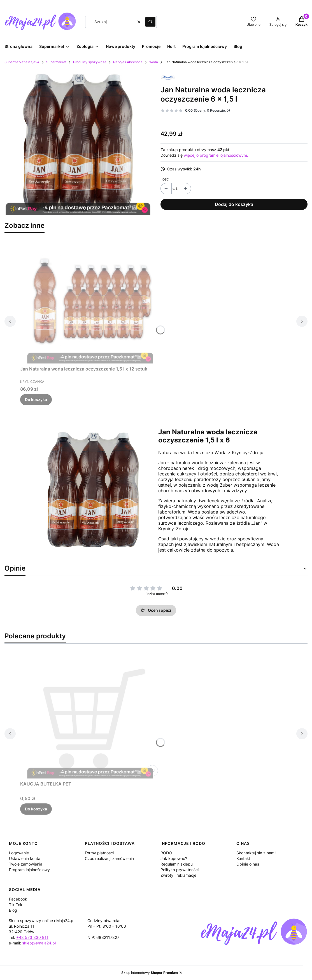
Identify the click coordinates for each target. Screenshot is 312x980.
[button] (150, 22)
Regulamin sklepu (177, 864)
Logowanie (19, 853)
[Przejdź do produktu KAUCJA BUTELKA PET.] (90, 716)
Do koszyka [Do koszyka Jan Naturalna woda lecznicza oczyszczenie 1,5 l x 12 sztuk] (36, 399)
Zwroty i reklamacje (178, 875)
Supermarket (56, 62)
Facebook (18, 899)
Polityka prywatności (180, 870)
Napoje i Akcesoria (128, 62)
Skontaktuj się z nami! (256, 853)
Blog (13, 910)
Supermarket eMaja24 (22, 62)
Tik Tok (16, 905)
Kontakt (243, 858)
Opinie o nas (248, 864)
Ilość (165, 179)
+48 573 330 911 (32, 937)
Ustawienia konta (25, 858)
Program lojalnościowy (29, 870)
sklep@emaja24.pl (39, 943)
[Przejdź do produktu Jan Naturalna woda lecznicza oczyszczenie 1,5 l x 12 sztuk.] (90, 301)
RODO (166, 853)
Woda (154, 62)
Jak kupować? (174, 858)
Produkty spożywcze (90, 62)
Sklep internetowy (150, 973)
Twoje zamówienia (26, 864)
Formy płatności (99, 853)
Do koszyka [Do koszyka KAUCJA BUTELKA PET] (36, 809)
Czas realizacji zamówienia (109, 858)
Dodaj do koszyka (234, 204)
